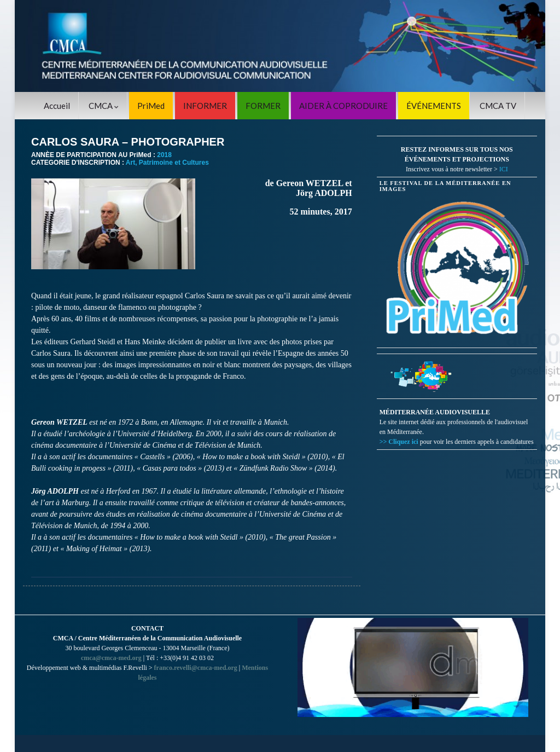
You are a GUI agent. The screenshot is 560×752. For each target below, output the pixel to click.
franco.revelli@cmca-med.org (196, 668)
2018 (164, 155)
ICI (504, 169)
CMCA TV (498, 106)
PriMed (151, 106)
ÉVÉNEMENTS (434, 106)
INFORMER (205, 106)
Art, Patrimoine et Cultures (167, 163)
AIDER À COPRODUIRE (343, 106)
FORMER (263, 106)
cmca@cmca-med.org (111, 658)
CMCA (104, 106)
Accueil (57, 106)
